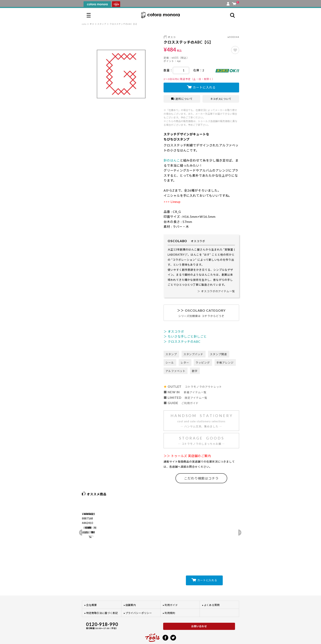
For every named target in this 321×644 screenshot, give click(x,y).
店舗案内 (131, 593)
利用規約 (170, 601)
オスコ (172, 37)
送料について (182, 99)
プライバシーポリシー (139, 601)
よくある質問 (212, 593)
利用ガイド (171, 593)
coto (84, 24)
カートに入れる (204, 87)
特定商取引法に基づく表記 (102, 601)
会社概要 (92, 593)
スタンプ (102, 24)
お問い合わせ (199, 614)
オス (92, 24)
